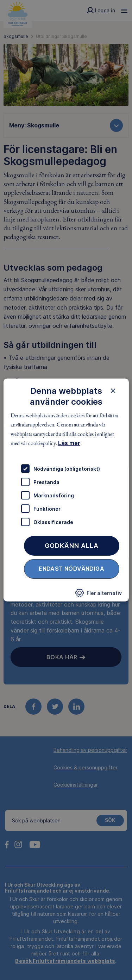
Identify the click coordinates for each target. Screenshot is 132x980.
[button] (99, 595)
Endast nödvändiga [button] (71, 569)
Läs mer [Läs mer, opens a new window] (69, 443)
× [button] (113, 391)
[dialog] (66, 490)
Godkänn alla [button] (72, 546)
